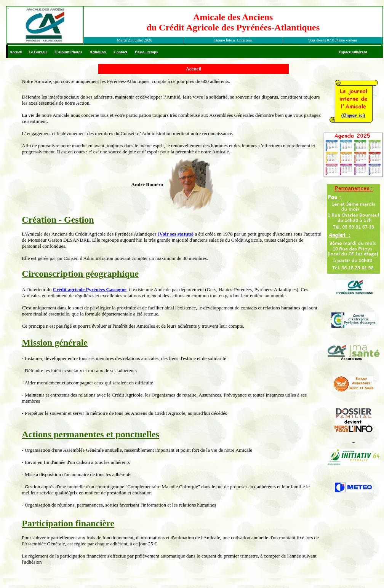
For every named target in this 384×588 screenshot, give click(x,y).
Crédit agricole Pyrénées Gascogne (90, 289)
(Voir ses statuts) (176, 234)
